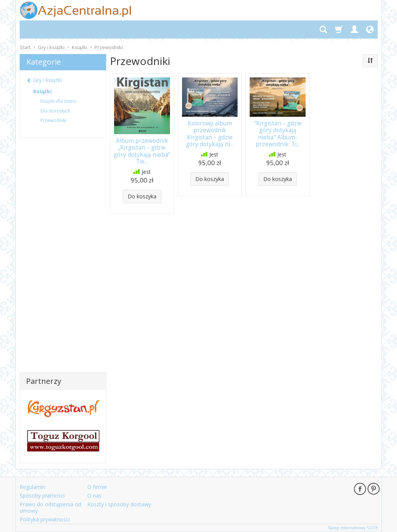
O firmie (97, 487)
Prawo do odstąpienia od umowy (50, 507)
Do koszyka (142, 196)
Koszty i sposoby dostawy (119, 504)
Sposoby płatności (42, 496)
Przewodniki (53, 120)
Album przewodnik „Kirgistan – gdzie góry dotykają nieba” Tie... (142, 151)
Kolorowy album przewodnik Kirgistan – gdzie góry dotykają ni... (210, 134)
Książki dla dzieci (58, 101)
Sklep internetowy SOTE (353, 528)
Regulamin (32, 487)
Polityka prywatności (45, 519)
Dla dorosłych (55, 111)
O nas (94, 496)
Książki (42, 91)
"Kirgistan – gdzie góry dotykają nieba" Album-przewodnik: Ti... (278, 134)
